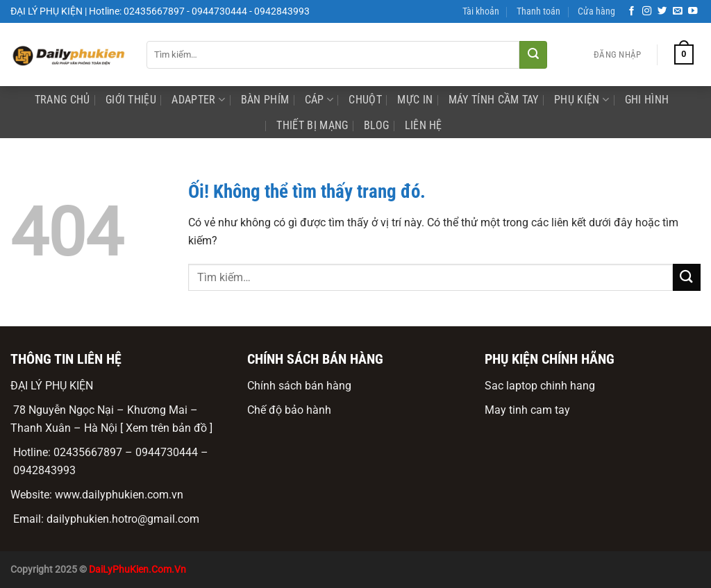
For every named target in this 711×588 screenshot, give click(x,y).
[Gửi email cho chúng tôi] (678, 11)
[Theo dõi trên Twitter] (662, 11)
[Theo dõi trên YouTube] (693, 11)
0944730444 (167, 452)
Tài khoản (481, 11)
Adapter (198, 100)
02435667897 (88, 452)
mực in (415, 100)
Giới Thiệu (131, 100)
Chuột (365, 100)
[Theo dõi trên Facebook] (632, 11)
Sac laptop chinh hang (540, 386)
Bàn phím (265, 100)
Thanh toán (538, 11)
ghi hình (647, 100)
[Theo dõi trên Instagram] (647, 11)
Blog (376, 125)
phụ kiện (582, 100)
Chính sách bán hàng (299, 386)
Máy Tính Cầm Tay (494, 100)
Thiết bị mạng (312, 125)
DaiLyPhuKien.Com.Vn (137, 570)
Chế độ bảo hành (289, 410)
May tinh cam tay (527, 410)
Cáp (319, 100)
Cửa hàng (596, 11)
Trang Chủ (62, 100)
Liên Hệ (424, 125)
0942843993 (44, 470)
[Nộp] (533, 55)
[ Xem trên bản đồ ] (166, 428)
